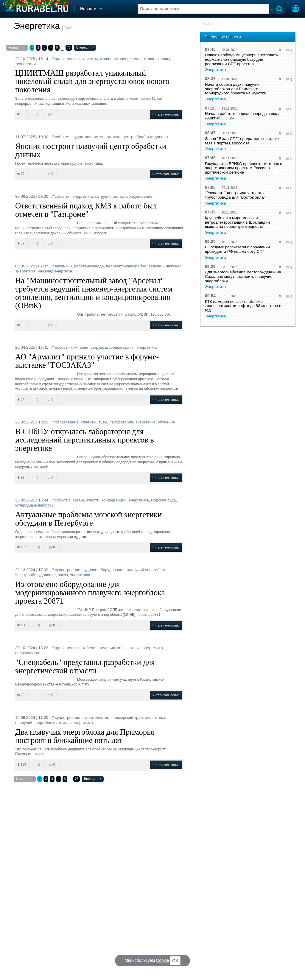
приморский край (127, 718)
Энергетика (37, 26)
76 (69, 47)
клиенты (90, 59)
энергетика (144, 59)
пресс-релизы (67, 59)
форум (97, 347)
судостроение (85, 137)
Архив (70, 28)
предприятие (109, 648)
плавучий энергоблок (146, 570)
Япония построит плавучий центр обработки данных (91, 150)
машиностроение (116, 59)
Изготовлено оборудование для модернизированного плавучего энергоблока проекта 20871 (90, 593)
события (63, 137)
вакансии (63, 266)
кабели (89, 648)
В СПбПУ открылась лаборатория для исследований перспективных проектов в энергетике (85, 440)
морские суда (163, 500)
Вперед (85, 48)
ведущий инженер (165, 266)
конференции (114, 500)
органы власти (86, 500)
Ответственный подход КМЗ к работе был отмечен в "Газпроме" (86, 210)
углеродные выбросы (35, 505)
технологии (25, 64)
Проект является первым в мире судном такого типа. (59, 163)
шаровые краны (120, 347)
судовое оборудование (104, 570)
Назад (17, 48)
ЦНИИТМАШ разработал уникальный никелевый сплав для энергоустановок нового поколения (92, 81)
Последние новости (223, 37)
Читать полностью (166, 114)
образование (67, 422)
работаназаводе (89, 266)
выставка (132, 648)
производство (28, 653)
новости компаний (71, 347)
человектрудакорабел (126, 266)
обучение (166, 422)
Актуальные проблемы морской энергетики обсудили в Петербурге (88, 519)
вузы (103, 422)
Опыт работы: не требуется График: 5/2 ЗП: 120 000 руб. (124, 314)
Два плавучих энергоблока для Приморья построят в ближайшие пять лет (85, 736)
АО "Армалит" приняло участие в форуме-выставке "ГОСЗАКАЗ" (87, 361)
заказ (63, 575)
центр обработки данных (146, 137)
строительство (96, 718)
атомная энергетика (75, 723)
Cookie (163, 960)
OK (175, 961)
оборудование (139, 196)
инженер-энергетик (55, 271)
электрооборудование (35, 575)
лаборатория (121, 422)
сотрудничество (110, 196)
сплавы (163, 59)
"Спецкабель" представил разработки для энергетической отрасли (85, 666)
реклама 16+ (211, 24)
